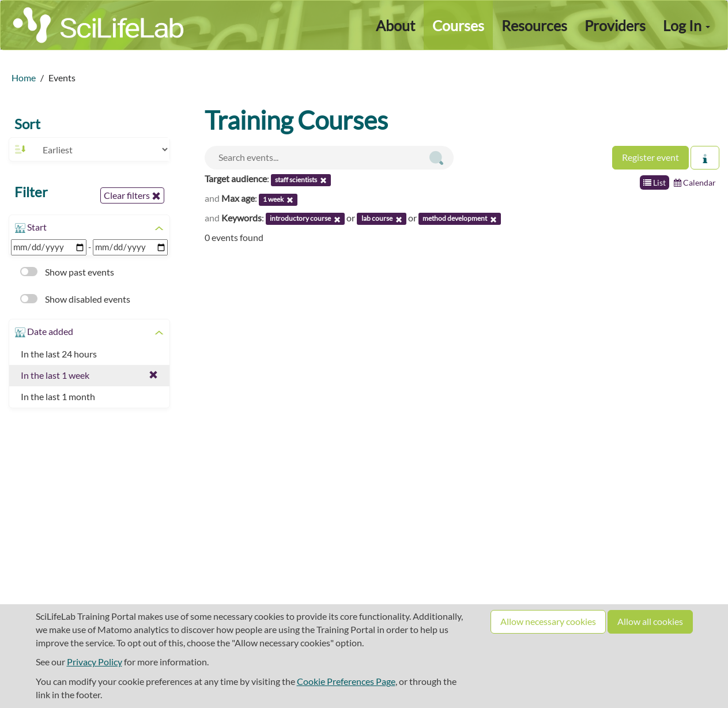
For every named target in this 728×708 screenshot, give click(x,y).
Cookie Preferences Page (346, 681)
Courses (458, 25)
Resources (534, 25)
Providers (615, 25)
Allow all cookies (650, 621)
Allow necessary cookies (548, 621)
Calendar (695, 182)
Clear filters (132, 195)
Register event (650, 157)
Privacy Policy (95, 662)
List (655, 182)
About (395, 25)
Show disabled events (75, 299)
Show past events (67, 272)
